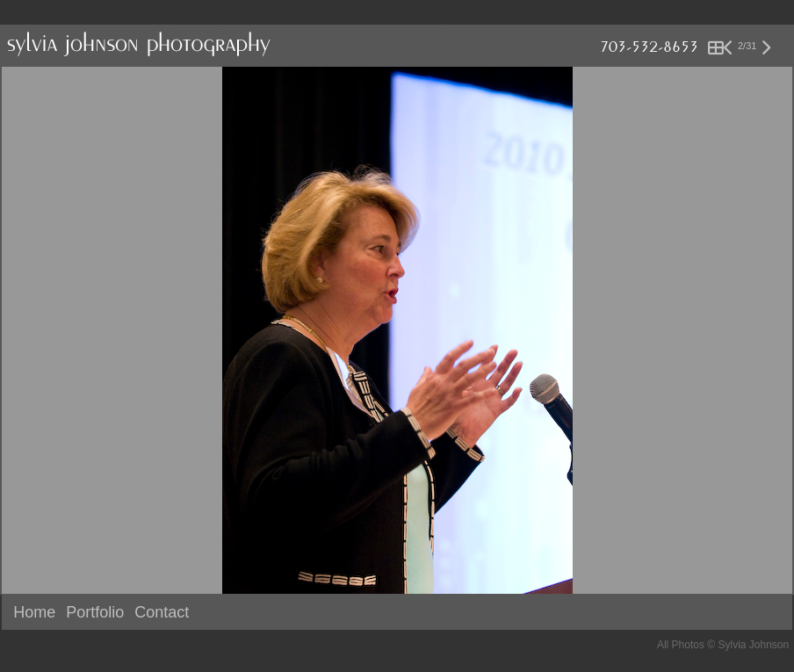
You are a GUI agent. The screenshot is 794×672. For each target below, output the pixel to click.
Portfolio (95, 612)
